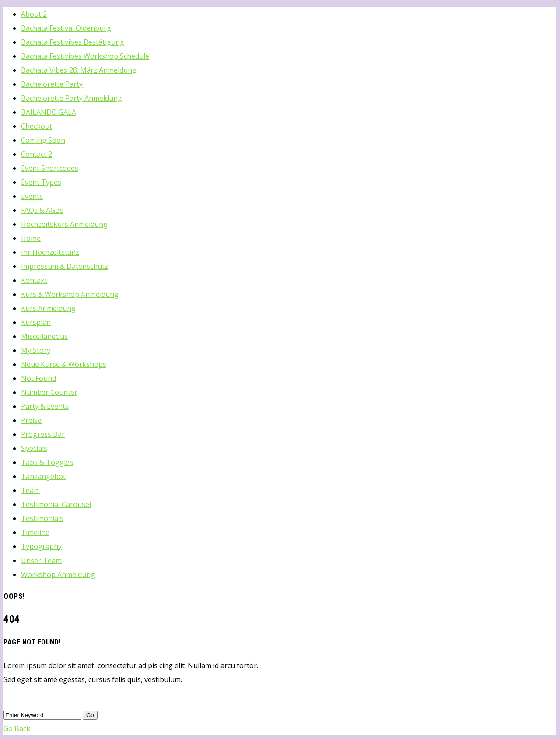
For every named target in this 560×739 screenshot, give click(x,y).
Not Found (38, 378)
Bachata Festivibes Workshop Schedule (85, 56)
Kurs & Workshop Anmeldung (70, 294)
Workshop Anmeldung (58, 574)
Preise (31, 420)
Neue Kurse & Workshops (64, 364)
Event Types (41, 182)
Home (31, 238)
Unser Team (41, 560)
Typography (41, 546)
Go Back (17, 728)
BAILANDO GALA (49, 112)
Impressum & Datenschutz (65, 266)
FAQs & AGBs (42, 210)
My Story (36, 350)
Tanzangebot (43, 476)
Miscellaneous (44, 336)
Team (30, 490)
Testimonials (42, 518)
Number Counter (49, 392)
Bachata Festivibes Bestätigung (73, 42)
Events (32, 196)
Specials (34, 448)
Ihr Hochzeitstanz (50, 252)
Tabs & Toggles (47, 462)
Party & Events (45, 406)
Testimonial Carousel (56, 504)
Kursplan (36, 322)
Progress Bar (43, 434)
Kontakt (34, 280)
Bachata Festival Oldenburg (66, 28)
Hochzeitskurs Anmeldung (64, 224)
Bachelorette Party (52, 84)
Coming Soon (43, 140)
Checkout (37, 126)
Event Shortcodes (50, 168)
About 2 (34, 14)
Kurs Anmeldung (48, 308)
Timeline (35, 532)
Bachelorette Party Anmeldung (72, 98)
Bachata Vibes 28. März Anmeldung (79, 70)
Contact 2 (37, 154)
